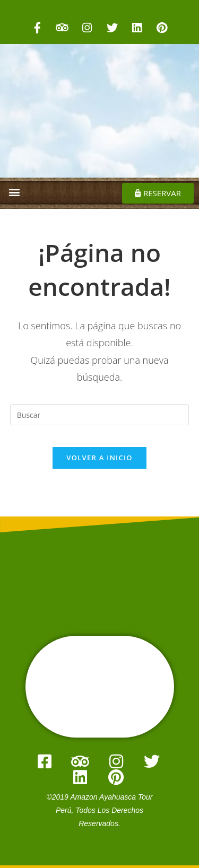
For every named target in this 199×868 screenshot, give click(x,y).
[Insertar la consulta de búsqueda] (100, 415)
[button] (14, 192)
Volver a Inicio (99, 458)
